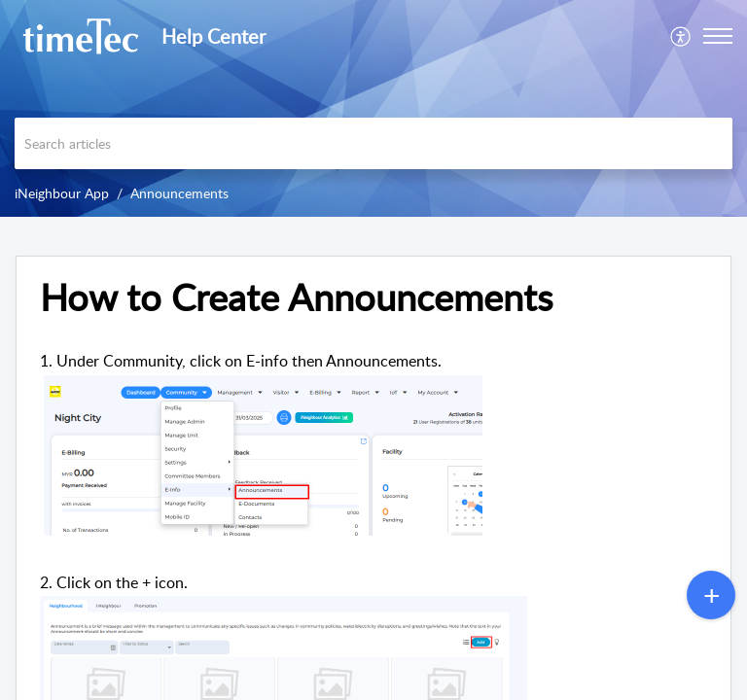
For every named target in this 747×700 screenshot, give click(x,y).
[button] (681, 36)
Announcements (179, 193)
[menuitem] (681, 36)
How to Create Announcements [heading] (296, 297)
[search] (373, 143)
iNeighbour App (62, 193)
